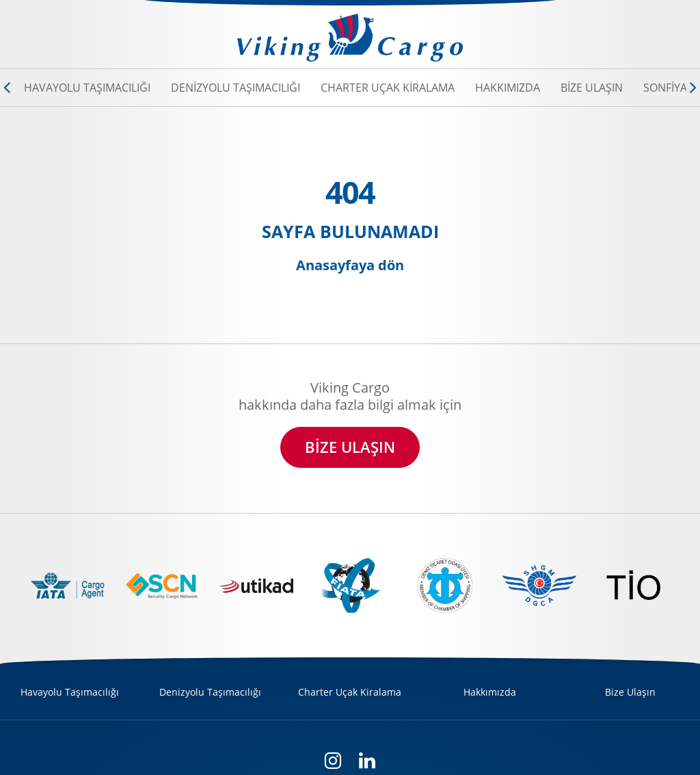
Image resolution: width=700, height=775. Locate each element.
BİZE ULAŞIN (350, 447)
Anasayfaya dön (350, 265)
